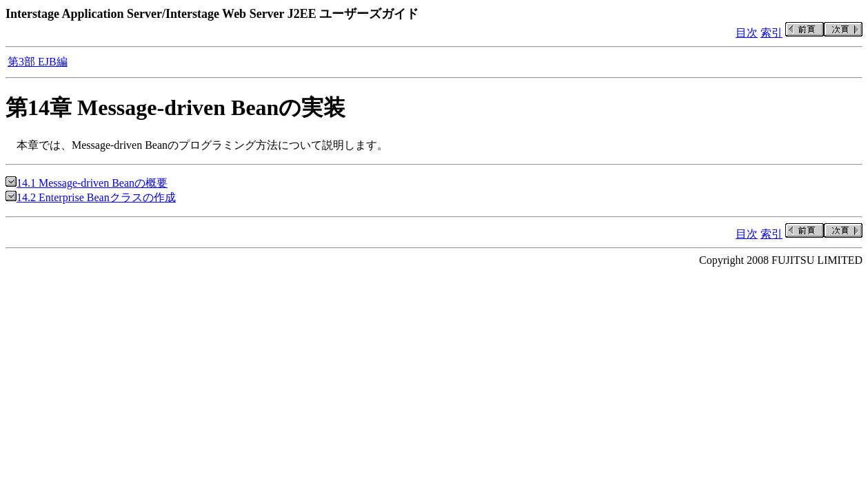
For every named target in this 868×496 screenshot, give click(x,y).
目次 (747, 33)
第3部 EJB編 (38, 62)
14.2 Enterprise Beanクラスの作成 (91, 197)
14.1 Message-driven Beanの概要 (87, 183)
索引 (771, 33)
